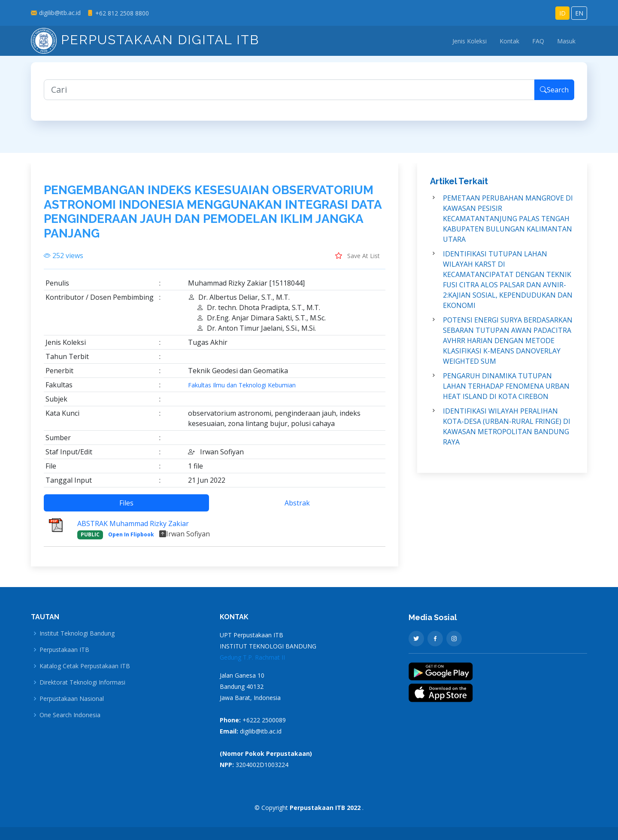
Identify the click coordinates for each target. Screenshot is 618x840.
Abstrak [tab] (297, 508)
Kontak (509, 41)
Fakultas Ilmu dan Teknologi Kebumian (242, 390)
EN (579, 13)
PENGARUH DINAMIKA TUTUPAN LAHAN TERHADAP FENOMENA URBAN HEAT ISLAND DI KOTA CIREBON (506, 391)
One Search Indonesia (70, 715)
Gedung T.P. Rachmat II (252, 657)
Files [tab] (126, 508)
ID (562, 13)
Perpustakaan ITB (64, 650)
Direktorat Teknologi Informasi (82, 682)
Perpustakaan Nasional (72, 699)
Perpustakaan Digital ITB (145, 40)
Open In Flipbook (131, 540)
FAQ (538, 41)
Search (554, 94)
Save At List (357, 261)
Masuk (566, 41)
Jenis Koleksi (470, 41)
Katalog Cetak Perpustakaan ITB (85, 666)
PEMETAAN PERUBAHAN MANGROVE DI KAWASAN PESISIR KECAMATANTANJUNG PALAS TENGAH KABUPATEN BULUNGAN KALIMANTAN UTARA (508, 223)
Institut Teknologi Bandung (77, 633)
